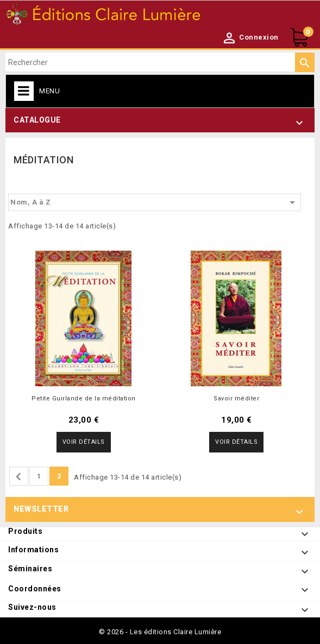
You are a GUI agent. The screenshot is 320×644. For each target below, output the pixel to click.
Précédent (18, 477)
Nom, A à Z (155, 202)
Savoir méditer (236, 398)
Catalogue (37, 120)
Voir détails (84, 442)
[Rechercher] (160, 62)
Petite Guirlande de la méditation (84, 398)
